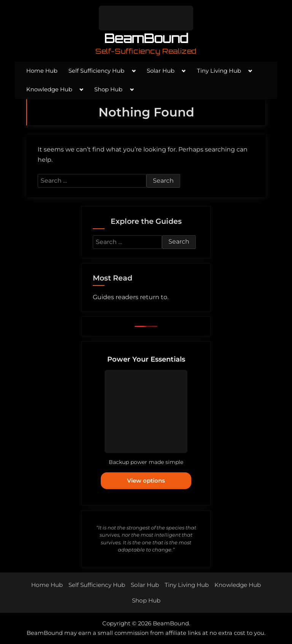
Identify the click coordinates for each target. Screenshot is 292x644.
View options (146, 481)
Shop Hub (108, 89)
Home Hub (42, 71)
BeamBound (146, 38)
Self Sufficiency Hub (96, 71)
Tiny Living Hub (219, 71)
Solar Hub (161, 71)
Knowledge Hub (49, 89)
